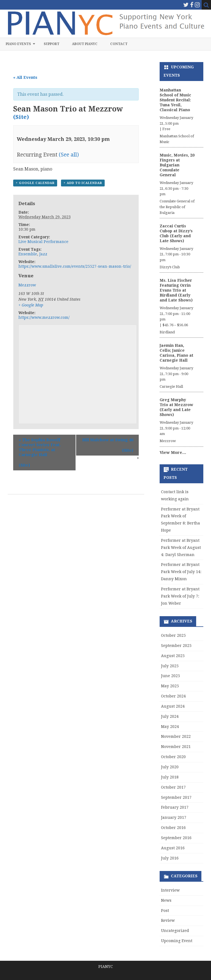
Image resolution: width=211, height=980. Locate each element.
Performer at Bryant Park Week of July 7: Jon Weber (180, 596)
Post (165, 911)
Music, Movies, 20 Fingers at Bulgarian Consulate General (177, 165)
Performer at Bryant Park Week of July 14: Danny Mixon (181, 572)
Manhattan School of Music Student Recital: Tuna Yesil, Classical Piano (175, 100)
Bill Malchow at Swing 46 (108, 440)
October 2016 (173, 828)
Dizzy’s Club (170, 267)
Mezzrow (27, 285)
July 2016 (170, 858)
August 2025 (173, 656)
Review (168, 920)
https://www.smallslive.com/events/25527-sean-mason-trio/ (75, 266)
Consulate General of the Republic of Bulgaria (177, 207)
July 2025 (170, 666)
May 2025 (170, 686)
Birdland (167, 332)
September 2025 (176, 646)
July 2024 (170, 716)
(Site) (21, 117)
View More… (173, 453)
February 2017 (175, 807)
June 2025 (170, 676)
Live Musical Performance (43, 242)
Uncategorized (175, 931)
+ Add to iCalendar (83, 183)
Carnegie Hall (171, 386)
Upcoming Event (177, 941)
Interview (170, 890)
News (166, 900)
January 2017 (174, 817)
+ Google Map (31, 305)
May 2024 (170, 727)
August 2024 (173, 706)
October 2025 (173, 635)
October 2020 (173, 757)
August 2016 (173, 848)
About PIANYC (85, 44)
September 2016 (176, 838)
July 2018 (170, 777)
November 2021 (176, 747)
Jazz (43, 254)
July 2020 (170, 767)
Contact (119, 44)
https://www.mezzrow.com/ (44, 317)
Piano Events (18, 44)
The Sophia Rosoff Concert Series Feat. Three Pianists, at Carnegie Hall (40, 447)
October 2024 (173, 696)
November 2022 (176, 736)
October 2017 (173, 787)
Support (52, 44)
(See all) (69, 155)
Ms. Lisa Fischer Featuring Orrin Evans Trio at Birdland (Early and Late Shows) (176, 290)
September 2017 (176, 797)
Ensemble (28, 254)
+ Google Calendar (35, 183)
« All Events (25, 77)
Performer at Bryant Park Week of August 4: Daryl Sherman (181, 548)
